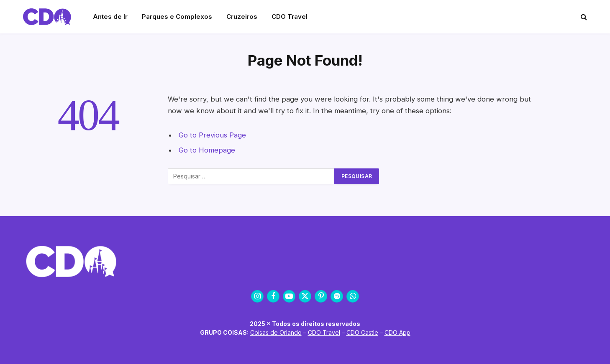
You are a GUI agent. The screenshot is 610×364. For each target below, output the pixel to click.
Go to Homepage (207, 150)
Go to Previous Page (212, 135)
